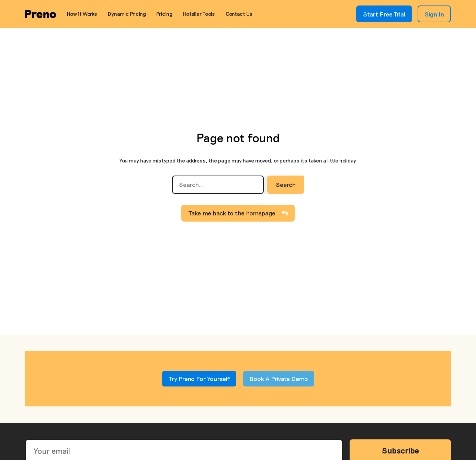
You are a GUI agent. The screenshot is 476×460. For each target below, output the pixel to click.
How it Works (82, 14)
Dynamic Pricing (127, 14)
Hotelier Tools (199, 14)
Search (286, 184)
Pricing (164, 14)
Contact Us (239, 14)
